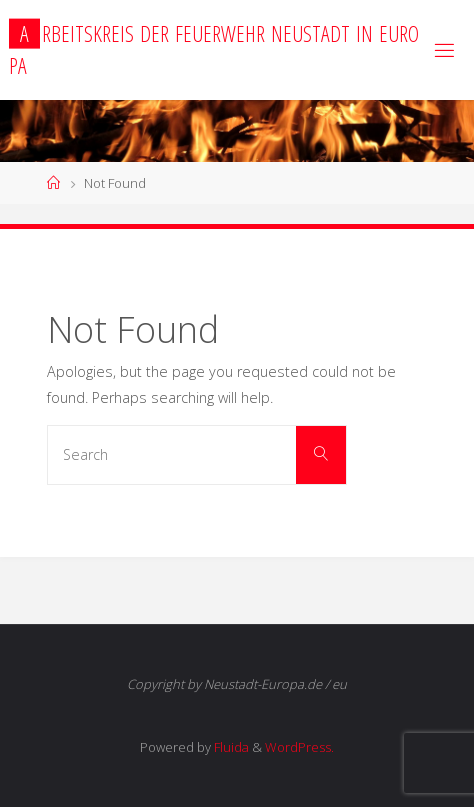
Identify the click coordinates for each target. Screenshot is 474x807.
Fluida (230, 747)
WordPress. (299, 747)
